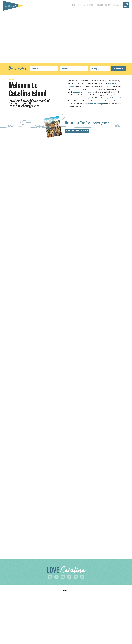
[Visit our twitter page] (69, 577)
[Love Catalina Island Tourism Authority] (14, 6)
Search (118, 68)
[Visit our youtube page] (63, 577)
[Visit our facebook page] (50, 577)
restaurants (116, 101)
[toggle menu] (126, 5)
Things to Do (77, 5)
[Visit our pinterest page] (76, 577)
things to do (117, 98)
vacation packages (96, 104)
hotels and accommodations (83, 92)
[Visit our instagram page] (56, 577)
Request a (87, 123)
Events (90, 5)
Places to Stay (103, 5)
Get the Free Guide (76, 131)
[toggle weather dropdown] (117, 5)
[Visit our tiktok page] (82, 577)
